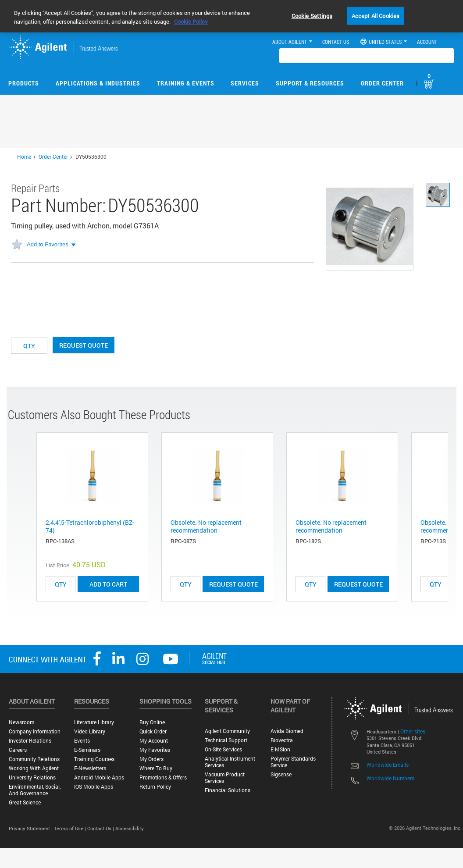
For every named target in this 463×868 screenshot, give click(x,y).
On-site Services (223, 749)
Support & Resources (310, 83)
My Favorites (155, 750)
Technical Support (226, 740)
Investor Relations (30, 741)
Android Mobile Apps (99, 777)
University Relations (32, 777)
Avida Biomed (287, 731)
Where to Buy (156, 768)
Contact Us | (101, 828)
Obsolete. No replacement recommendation (206, 526)
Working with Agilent (34, 768)
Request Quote (84, 345)
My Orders (151, 759)
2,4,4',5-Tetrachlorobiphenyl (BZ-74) (90, 526)
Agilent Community (227, 731)
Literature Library (94, 722)
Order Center (382, 83)
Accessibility (130, 828)
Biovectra (282, 740)
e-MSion (280, 749)
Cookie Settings (312, 15)
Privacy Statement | (31, 828)
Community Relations (34, 759)
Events (82, 741)
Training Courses (94, 759)
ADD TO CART (108, 584)
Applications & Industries (98, 83)
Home (24, 157)
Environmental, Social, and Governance (35, 790)
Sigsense (281, 774)
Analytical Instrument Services (230, 762)
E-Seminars (87, 750)
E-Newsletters (90, 768)
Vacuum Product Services (225, 778)
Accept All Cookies (376, 15)
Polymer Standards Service (293, 762)
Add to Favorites (48, 244)
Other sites (413, 731)
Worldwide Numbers (390, 778)
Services (245, 83)
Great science (25, 802)
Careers (18, 750)
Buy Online (152, 722)
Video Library (90, 731)
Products (24, 83)
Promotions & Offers (163, 777)
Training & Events (186, 83)
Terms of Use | (71, 828)
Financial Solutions (228, 790)
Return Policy (155, 787)
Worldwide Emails (388, 765)
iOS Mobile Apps (94, 787)
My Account (154, 741)
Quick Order (153, 731)
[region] (231, 16)
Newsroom (21, 722)
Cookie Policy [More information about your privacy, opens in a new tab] (191, 21)
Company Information (35, 731)
